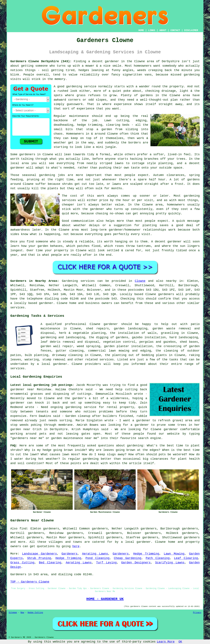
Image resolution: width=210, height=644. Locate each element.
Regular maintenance (71, 116)
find (23, 529)
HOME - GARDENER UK (105, 599)
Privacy (197, 613)
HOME (141, 30)
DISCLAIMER (191, 30)
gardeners (192, 537)
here (76, 546)
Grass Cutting (22, 563)
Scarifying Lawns (170, 563)
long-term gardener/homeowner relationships (128, 230)
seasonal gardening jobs (43, 175)
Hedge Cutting (35, 613)
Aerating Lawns (95, 554)
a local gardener (136, 542)
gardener (111, 324)
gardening (192, 75)
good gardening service (77, 86)
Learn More (166, 642)
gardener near (22, 389)
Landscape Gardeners (40, 554)
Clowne (140, 281)
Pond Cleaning (97, 558)
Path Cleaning (158, 558)
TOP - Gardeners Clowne (30, 582)
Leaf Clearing (186, 558)
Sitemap (13, 613)
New (22, 613)
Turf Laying (106, 563)
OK (180, 642)
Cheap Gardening (128, 558)
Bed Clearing (50, 563)
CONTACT (175, 30)
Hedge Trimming (146, 554)
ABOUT (163, 30)
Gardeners (69, 554)
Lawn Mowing (174, 554)
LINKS (152, 30)
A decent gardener (166, 242)
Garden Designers (136, 563)
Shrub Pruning (39, 558)
